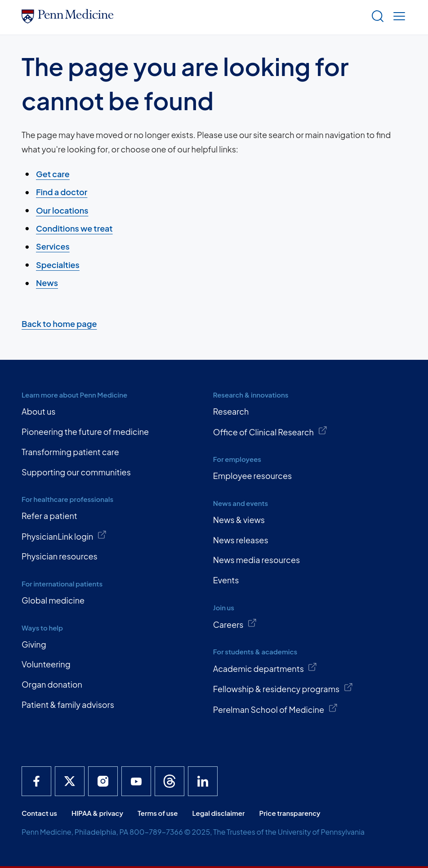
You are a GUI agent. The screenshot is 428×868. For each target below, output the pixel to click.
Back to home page (59, 324)
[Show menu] (397, 17)
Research (231, 411)
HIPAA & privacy (97, 813)
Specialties (58, 265)
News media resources (256, 560)
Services (53, 247)
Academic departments (265, 668)
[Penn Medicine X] (70, 781)
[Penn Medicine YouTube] (136, 781)
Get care (53, 174)
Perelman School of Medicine (275, 709)
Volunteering (46, 664)
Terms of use (158, 813)
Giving (34, 644)
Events (226, 580)
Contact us (39, 813)
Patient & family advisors (68, 705)
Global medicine (53, 600)
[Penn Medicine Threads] (169, 781)
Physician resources (60, 556)
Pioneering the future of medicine (85, 432)
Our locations (62, 210)
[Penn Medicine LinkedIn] (203, 781)
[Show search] (376, 17)
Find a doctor (62, 192)
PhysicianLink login (64, 536)
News (47, 283)
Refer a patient (49, 516)
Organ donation (52, 684)
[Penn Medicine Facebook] (36, 781)
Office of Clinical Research (270, 431)
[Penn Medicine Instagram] (103, 781)
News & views (239, 520)
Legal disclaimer (218, 813)
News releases (241, 540)
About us (38, 411)
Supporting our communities (76, 472)
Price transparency (290, 813)
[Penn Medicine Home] (67, 20)
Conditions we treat (74, 228)
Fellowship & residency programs (283, 688)
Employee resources (252, 476)
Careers (235, 624)
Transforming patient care (70, 452)
